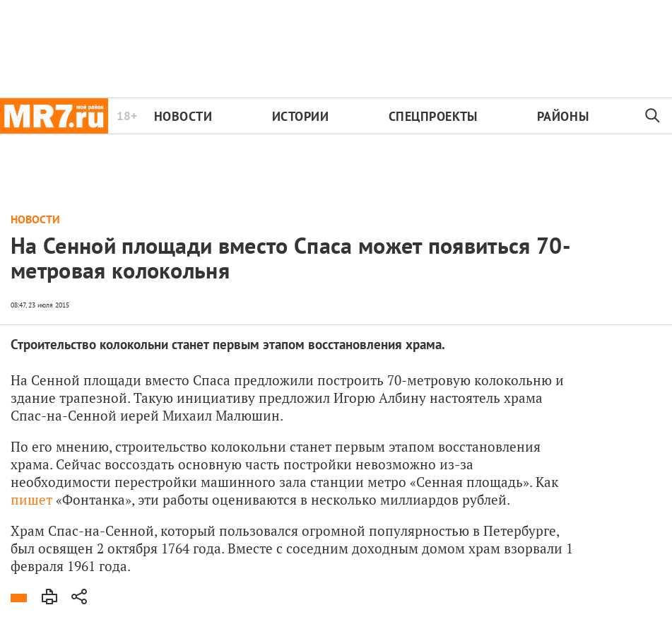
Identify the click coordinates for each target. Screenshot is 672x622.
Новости (183, 116)
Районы (563, 116)
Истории (301, 116)
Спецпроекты (433, 116)
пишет (31, 499)
